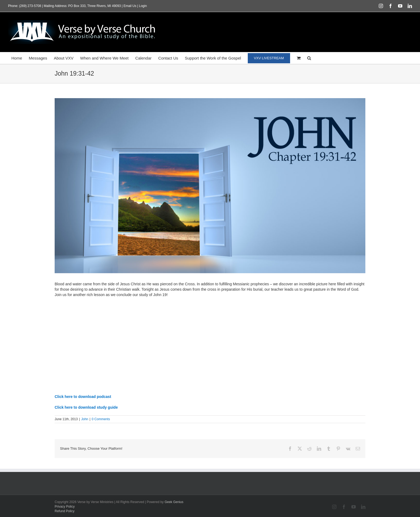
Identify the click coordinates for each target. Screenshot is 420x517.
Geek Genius (174, 502)
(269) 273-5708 (30, 6)
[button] (309, 58)
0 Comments (101, 419)
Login (143, 6)
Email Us (130, 6)
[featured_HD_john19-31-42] (210, 186)
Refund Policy (65, 511)
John (85, 419)
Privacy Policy (65, 507)
